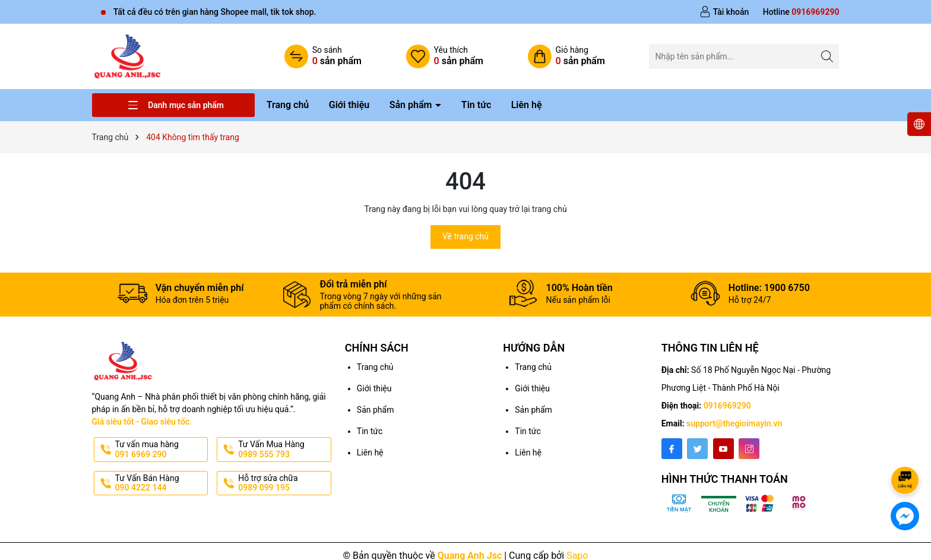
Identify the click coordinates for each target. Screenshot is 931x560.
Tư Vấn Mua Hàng (284, 450)
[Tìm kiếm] (827, 56)
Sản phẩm (412, 105)
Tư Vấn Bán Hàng (161, 483)
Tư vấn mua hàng (161, 450)
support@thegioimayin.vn (734, 423)
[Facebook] (672, 449)
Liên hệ (527, 105)
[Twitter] (697, 449)
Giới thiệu (349, 105)
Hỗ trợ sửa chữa (284, 483)
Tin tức (476, 105)
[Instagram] (749, 449)
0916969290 (727, 406)
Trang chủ (288, 105)
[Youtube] (723, 449)
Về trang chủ (465, 236)
